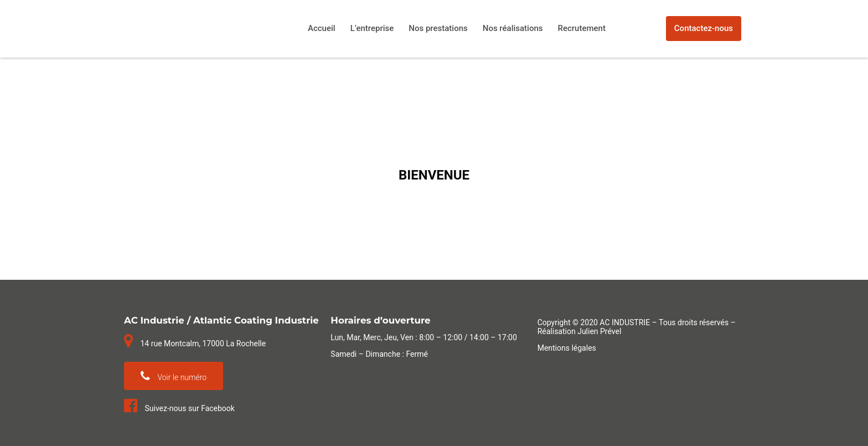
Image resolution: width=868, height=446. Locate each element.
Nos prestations (438, 28)
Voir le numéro (174, 376)
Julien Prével (599, 331)
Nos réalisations (513, 28)
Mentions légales (567, 348)
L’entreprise (372, 28)
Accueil (322, 28)
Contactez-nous (704, 28)
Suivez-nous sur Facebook (179, 408)
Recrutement (582, 28)
